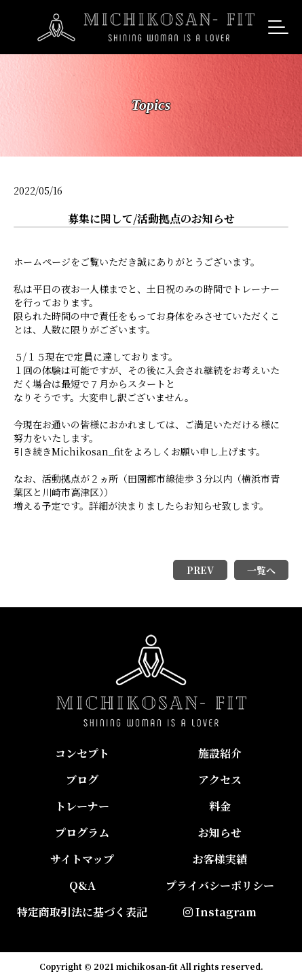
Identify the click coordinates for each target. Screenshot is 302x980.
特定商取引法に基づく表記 (82, 912)
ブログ (82, 780)
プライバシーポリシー (220, 885)
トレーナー (82, 806)
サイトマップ (82, 859)
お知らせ (220, 833)
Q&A (82, 885)
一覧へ (261, 570)
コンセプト (82, 753)
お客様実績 (220, 859)
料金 (220, 806)
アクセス (220, 780)
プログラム (82, 833)
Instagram (220, 912)
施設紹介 (220, 753)
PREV (200, 570)
